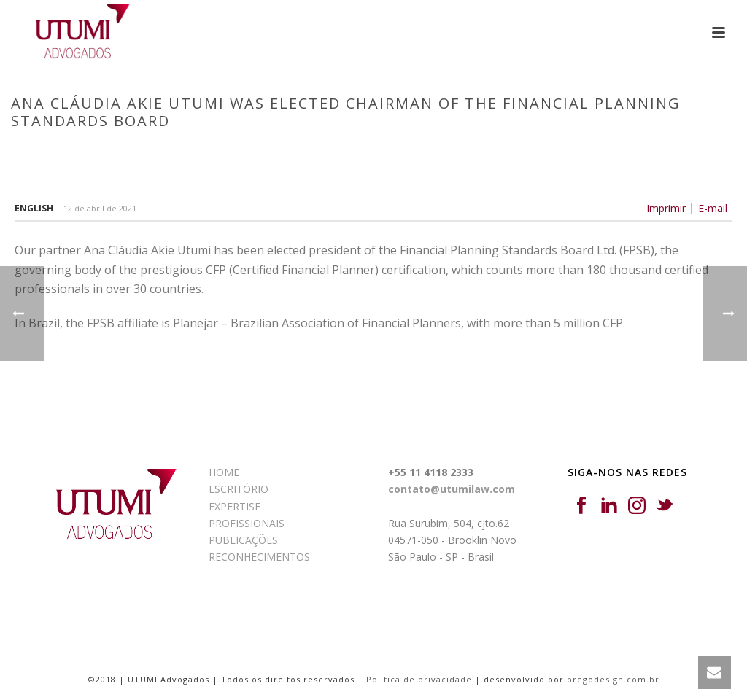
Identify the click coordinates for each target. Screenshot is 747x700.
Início (248, 152)
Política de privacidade (419, 679)
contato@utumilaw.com (452, 489)
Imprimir (666, 209)
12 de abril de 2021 (100, 208)
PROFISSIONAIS (247, 523)
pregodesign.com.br (613, 679)
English (34, 208)
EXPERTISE (235, 506)
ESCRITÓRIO (239, 489)
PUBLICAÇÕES (243, 540)
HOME (224, 472)
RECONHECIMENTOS (259, 557)
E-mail (713, 209)
